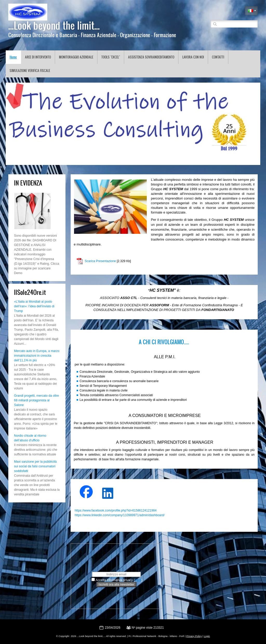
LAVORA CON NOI (193, 57)
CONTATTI (218, 57)
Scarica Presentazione (100, 261)
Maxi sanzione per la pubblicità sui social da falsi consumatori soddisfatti (35, 466)
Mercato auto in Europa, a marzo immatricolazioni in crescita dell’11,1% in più (37, 356)
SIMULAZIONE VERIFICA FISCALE (30, 71)
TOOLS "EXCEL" (111, 57)
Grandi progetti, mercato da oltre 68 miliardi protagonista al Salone (36, 400)
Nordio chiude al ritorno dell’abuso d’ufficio (30, 438)
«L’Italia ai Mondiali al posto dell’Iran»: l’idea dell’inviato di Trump (34, 306)
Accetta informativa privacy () (119, 580)
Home (13, 57)
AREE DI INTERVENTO (38, 57)
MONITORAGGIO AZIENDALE (76, 57)
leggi (138, 580)
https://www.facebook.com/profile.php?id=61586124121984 (115, 510)
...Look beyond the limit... (54, 25)
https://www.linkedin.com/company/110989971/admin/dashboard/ (119, 515)
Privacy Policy (194, 636)
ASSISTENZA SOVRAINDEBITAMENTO (151, 57)
